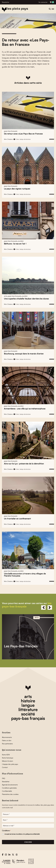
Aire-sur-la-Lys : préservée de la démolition (24, 464)
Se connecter (43, 2)
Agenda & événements (10, 785)
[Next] (50, 608)
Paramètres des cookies (10, 794)
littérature (28, 709)
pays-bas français (28, 718)
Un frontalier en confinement (17, 519)
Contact (5, 767)
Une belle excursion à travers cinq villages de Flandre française (25, 575)
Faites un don (7, 740)
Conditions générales (9, 788)
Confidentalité (7, 791)
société (28, 714)
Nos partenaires (7, 744)
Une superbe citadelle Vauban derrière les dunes (26, 299)
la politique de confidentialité (32, 834)
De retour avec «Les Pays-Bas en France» (23, 134)
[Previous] (43, 608)
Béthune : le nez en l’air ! (15, 244)
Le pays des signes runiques (17, 189)
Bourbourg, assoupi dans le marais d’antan (24, 354)
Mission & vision (7, 761)
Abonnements (7, 737)
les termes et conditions (16, 834)
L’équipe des (10, 764)
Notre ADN (6, 755)
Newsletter (6, 2)
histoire (28, 701)
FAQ (4, 778)
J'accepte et (22, 834)
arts (28, 696)
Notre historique (8, 758)
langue (28, 705)
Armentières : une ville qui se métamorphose (25, 409)
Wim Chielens (8, 139)
